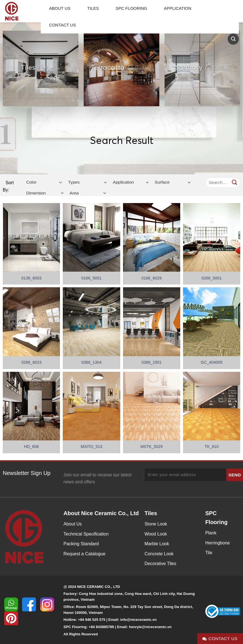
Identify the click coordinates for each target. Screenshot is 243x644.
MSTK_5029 (151, 447)
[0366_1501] (152, 322)
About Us (60, 8)
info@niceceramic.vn (138, 620)
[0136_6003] (31, 237)
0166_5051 (92, 278)
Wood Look (156, 534)
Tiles (93, 8)
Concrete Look (159, 554)
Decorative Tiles (160, 564)
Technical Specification (86, 534)
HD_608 (31, 447)
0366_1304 (92, 362)
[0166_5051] (91, 237)
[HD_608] (31, 406)
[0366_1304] (91, 322)
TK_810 (211, 447)
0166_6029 (151, 278)
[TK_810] (212, 406)
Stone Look (156, 524)
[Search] (233, 39)
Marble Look (157, 544)
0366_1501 (151, 362)
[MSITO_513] (91, 406)
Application (178, 8)
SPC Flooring (131, 8)
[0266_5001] (212, 237)
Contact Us (62, 25)
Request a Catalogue (85, 554)
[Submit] (234, 191)
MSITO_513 (91, 447)
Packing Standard (81, 544)
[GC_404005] (212, 322)
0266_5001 (211, 278)
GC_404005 (212, 362)
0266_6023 (32, 362)
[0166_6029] (152, 237)
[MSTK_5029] (152, 406)
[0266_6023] (31, 322)
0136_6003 (32, 278)
